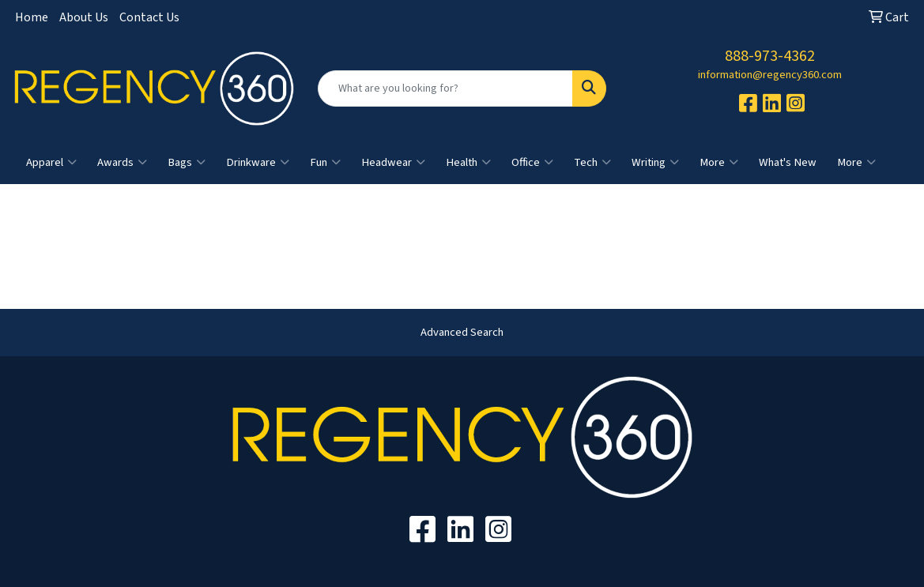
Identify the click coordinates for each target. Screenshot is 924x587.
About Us (84, 17)
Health (468, 163)
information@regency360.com (770, 75)
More (719, 163)
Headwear (393, 163)
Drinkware (258, 163)
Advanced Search (462, 332)
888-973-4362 (770, 56)
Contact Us (149, 17)
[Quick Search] (446, 88)
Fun (325, 163)
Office (532, 163)
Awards (122, 163)
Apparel (51, 163)
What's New (788, 162)
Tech (592, 163)
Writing (655, 163)
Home (32, 17)
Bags (187, 163)
